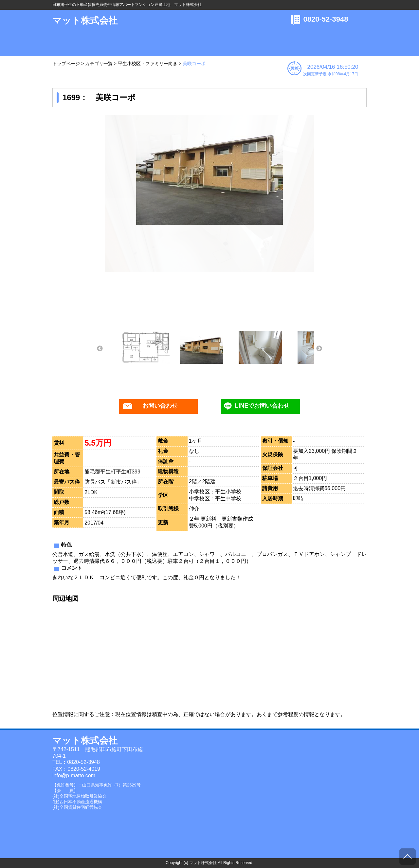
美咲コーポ (194, 64)
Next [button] (319, 349)
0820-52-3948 (326, 19)
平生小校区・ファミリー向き (148, 64)
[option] (209, 170)
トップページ (66, 64)
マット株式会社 (85, 20)
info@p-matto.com (74, 776)
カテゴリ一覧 (99, 64)
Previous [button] (100, 349)
